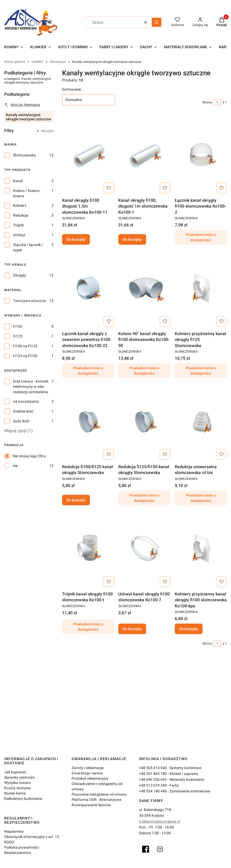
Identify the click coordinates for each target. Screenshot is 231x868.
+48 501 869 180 (153, 774)
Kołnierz (20, 205)
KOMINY (38, 62)
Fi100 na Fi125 (25, 346)
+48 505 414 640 (153, 768)
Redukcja (21, 215)
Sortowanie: (72, 89)
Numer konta (15, 793)
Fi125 (18, 336)
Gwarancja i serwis (87, 773)
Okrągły (19, 275)
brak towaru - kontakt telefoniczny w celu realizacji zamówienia (31, 387)
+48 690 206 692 (153, 779)
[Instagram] (160, 849)
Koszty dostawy (18, 788)
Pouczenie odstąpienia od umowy (99, 794)
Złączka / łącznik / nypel (28, 247)
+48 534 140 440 (153, 791)
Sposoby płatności (19, 777)
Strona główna (15, 62)
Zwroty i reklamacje (88, 768)
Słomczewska (24, 155)
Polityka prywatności (21, 847)
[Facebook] (146, 849)
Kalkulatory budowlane (23, 799)
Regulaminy (14, 831)
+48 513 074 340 (153, 785)
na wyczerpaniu (26, 401)
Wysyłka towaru (18, 783)
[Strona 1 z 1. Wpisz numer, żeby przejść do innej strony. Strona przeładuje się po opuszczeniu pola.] (217, 102)
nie (15, 466)
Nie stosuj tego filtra (29, 456)
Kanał (18, 181)
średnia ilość (23, 411)
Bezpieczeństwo (18, 853)
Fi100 (18, 326)
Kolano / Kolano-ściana (27, 193)
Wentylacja (58, 62)
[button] (156, 22)
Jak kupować (15, 772)
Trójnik (18, 225)
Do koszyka (76, 240)
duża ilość (21, 421)
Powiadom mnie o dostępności (201, 238)
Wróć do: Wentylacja (22, 105)
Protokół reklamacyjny (90, 778)
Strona (207, 102)
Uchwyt (19, 235)
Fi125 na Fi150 (25, 356)
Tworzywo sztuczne (29, 301)
